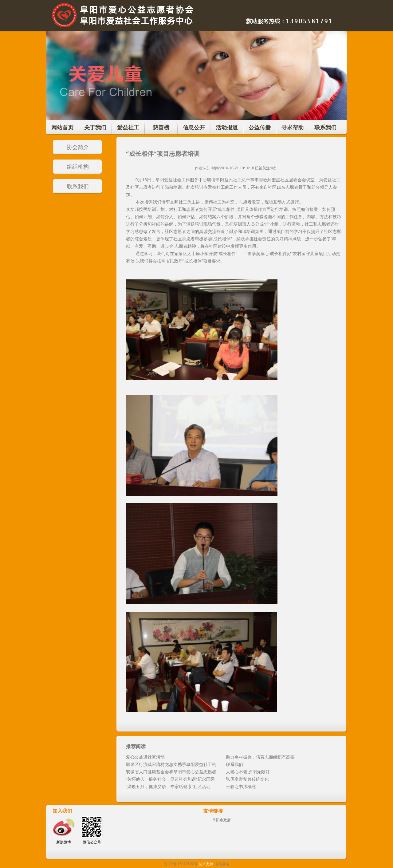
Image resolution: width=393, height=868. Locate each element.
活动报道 (227, 128)
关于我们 (95, 128)
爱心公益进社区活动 (145, 757)
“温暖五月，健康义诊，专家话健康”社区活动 (168, 787)
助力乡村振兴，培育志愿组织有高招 (260, 757)
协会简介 (78, 147)
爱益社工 (128, 128)
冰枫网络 (222, 864)
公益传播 (260, 128)
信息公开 (194, 128)
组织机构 (78, 167)
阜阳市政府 (222, 820)
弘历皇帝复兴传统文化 (247, 779)
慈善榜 (161, 128)
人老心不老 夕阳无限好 (248, 772)
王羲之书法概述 (241, 787)
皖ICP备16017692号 (181, 864)
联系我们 (325, 128)
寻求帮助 (293, 128)
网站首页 (62, 128)
